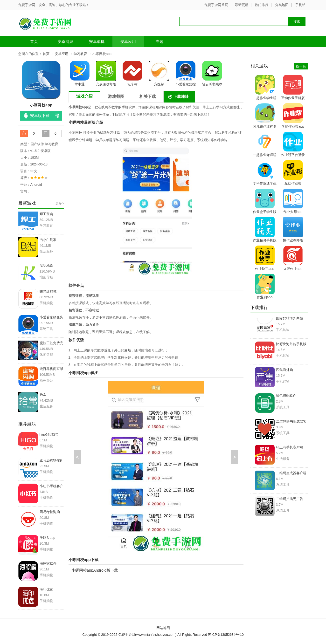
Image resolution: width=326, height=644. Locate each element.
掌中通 (80, 73)
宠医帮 (159, 73)
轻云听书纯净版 (212, 74)
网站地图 (163, 628)
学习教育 (80, 54)
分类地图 (282, 5)
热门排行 (262, 5)
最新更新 (242, 5)
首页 (34, 42)
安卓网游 (65, 42)
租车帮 (132, 73)
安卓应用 (128, 42)
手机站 (300, 5)
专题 (160, 42)
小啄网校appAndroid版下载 (95, 570)
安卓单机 (97, 42)
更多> (60, 203)
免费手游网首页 (216, 5)
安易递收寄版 (106, 73)
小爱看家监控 (186, 73)
